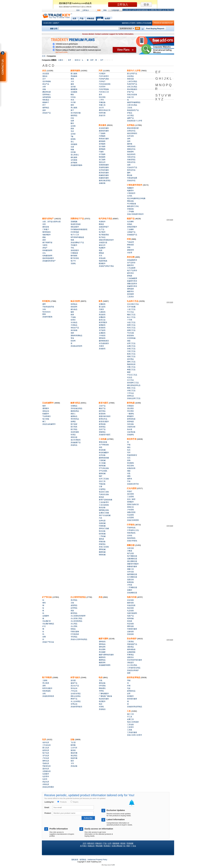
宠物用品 (102, 432)
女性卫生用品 (132, 87)
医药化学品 (131, 170)
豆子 (44, 79)
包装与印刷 (132, 597)
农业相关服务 (104, 128)
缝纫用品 (74, 115)
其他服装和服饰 (76, 165)
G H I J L (79, 60)
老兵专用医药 (76, 440)
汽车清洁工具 (104, 92)
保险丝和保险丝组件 (106, 240)
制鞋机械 (102, 555)
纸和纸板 (130, 618)
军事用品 (130, 655)
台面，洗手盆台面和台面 (52, 222)
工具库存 (130, 297)
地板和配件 (47, 235)
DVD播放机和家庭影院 (79, 229)
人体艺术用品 (132, 81)
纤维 (129, 686)
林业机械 (102, 450)
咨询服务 (102, 144)
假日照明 (130, 494)
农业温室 (46, 74)
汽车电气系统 (104, 79)
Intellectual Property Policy (97, 860)
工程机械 (102, 460)
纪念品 (130, 377)
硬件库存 (130, 273)
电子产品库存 (132, 271)
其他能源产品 (132, 235)
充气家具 (102, 330)
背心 (72, 142)
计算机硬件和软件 (135, 185)
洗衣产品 (102, 429)
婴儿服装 (74, 74)
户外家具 (102, 336)
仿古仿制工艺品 (133, 304)
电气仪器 (130, 553)
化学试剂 (130, 136)
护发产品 (130, 92)
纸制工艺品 (131, 356)
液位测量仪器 (132, 561)
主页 (74, 18)
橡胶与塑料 (104, 639)
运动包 (130, 535)
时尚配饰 (46, 301)
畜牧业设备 (103, 442)
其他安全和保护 (133, 670)
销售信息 (91, 843)
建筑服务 (102, 141)
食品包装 (130, 608)
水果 (44, 87)
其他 (101, 597)
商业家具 (102, 315)
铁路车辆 (74, 758)
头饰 (44, 309)
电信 (101, 677)
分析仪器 (130, 548)
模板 (44, 237)
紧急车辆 (74, 753)
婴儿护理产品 (132, 74)
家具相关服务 (104, 173)
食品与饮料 (75, 301)
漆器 (129, 341)
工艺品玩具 (47, 745)
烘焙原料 (74, 307)
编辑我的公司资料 (129, 23)
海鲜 (72, 333)
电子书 (73, 261)
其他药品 (74, 445)
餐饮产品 (102, 408)
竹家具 (101, 309)
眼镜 (44, 314)
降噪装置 (130, 245)
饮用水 (73, 320)
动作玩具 (46, 742)
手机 (72, 248)
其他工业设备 (104, 547)
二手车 (101, 100)
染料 (129, 141)
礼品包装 (130, 611)
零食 (72, 338)
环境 (129, 239)
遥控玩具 (46, 769)
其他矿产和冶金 (48, 642)
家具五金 (102, 320)
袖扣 (129, 447)
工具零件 (130, 727)
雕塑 (129, 372)
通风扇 (101, 539)
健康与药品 (75, 403)
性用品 (73, 435)
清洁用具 (130, 408)
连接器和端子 (104, 227)
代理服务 (102, 136)
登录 (78, 10)
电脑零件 (130, 191)
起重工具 (130, 719)
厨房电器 (130, 422)
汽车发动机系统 (105, 84)
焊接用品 (102, 544)
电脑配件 (130, 188)
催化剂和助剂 (132, 133)
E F (70, 60)
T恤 (72, 136)
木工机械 (102, 463)
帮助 (105, 10)
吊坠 (129, 473)
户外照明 (130, 510)
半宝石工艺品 (132, 375)
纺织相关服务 (132, 699)
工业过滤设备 (104, 505)
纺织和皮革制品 (134, 677)
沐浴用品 (130, 76)
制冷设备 (102, 531)
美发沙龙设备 (132, 95)
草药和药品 (75, 419)
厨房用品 (102, 427)
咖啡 (72, 312)
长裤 (72, 147)
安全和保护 (132, 639)
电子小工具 (75, 235)
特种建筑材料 (47, 250)
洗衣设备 (130, 424)
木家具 (101, 346)
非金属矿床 (47, 621)
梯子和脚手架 (47, 243)
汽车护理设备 (104, 89)
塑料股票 (130, 289)
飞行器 (73, 742)
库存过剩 (131, 257)
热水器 (130, 429)
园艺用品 (102, 411)
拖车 (72, 761)
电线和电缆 (103, 261)
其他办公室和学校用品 (79, 639)
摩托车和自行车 (105, 110)
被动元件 (102, 245)
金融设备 (102, 183)
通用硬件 (46, 408)
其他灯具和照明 (133, 520)
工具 (129, 711)
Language (115, 10)
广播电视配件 (104, 694)
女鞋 (44, 694)
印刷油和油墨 (132, 178)
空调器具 (130, 406)
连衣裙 (73, 87)
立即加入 (86, 10)
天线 (101, 680)
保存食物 (74, 330)
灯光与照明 (132, 488)
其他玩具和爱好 (48, 787)
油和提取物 (47, 97)
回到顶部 (170, 220)
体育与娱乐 (75, 677)
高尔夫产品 (75, 686)
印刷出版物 (75, 632)
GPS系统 (102, 686)
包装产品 (130, 616)
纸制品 (73, 629)
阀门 (44, 422)
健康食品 (74, 416)
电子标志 (102, 237)
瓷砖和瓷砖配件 (48, 258)
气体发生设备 (104, 494)
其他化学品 (131, 181)
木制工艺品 (131, 391)
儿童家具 (102, 312)
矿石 (44, 626)
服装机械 (102, 473)
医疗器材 (74, 424)
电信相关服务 (104, 699)
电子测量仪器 (132, 556)
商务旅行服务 (104, 139)
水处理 (130, 253)
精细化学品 (131, 149)
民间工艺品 (131, 328)
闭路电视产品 (132, 644)
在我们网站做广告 (119, 846)
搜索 (137, 28)
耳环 (129, 453)
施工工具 (130, 714)
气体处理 (130, 242)
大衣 (72, 81)
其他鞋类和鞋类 (48, 696)
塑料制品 (102, 644)
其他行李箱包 (132, 541)
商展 (99, 10)
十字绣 (130, 320)
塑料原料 (102, 647)
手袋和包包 (131, 528)
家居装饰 (130, 336)
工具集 (130, 730)
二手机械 (102, 536)
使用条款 (83, 860)
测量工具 (130, 569)
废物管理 (130, 250)
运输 (73, 739)
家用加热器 (131, 419)
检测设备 (130, 582)
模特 (72, 105)
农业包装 (130, 600)
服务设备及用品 (105, 181)
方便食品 (74, 325)
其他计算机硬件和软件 (135, 214)
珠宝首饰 (130, 466)
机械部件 (46, 414)
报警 (129, 673)
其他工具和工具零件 (135, 735)
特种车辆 (102, 113)
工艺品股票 (131, 268)
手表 (129, 481)
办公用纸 (74, 626)
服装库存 (130, 265)
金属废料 (46, 616)
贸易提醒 (130, 843)
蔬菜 (44, 110)
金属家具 (102, 333)
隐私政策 (75, 860)
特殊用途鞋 (47, 691)
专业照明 (130, 515)
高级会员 (91, 846)
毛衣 (72, 131)
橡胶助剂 (102, 657)
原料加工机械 (104, 528)
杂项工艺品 (131, 349)
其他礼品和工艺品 (134, 398)
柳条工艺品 (131, 388)
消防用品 (130, 647)
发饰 (129, 460)
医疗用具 (74, 427)
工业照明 (130, 497)
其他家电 (130, 435)
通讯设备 (102, 683)
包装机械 (102, 523)
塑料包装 (130, 626)
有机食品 (46, 100)
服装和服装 (75, 71)
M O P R (92, 60)
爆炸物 (130, 144)
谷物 (44, 89)
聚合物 (130, 175)
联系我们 (107, 846)
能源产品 (131, 219)
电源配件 (102, 248)
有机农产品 (75, 328)
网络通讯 (102, 688)
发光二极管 (131, 499)
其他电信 (102, 709)
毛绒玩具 (46, 763)
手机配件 (74, 245)
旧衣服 (73, 152)
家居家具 (102, 328)
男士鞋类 (46, 683)
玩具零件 (46, 777)
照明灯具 (130, 507)
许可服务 (102, 154)
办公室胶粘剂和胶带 (78, 616)
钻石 (129, 450)
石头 (44, 253)
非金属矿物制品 (48, 624)
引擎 (101, 487)
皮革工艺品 (131, 343)
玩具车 (45, 779)
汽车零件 (102, 87)
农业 (44, 71)
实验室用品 (131, 160)
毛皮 (129, 688)
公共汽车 (74, 748)
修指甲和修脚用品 (134, 102)
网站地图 (99, 846)
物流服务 (102, 157)
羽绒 (129, 680)
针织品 (73, 97)
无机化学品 (131, 157)
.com (96, 862)
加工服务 (102, 160)
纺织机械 (102, 534)
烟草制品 (46, 108)
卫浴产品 (102, 406)
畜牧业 (45, 76)
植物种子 (46, 102)
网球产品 (74, 699)
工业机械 (103, 439)
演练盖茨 (130, 663)
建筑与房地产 (48, 219)
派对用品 (130, 359)
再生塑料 (102, 649)
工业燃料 (130, 229)
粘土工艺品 (131, 317)
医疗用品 (74, 429)
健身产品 (74, 683)
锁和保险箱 (131, 649)
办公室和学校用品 (78, 597)
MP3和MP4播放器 (77, 237)
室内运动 (74, 688)
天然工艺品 (131, 351)
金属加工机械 (104, 513)
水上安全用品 (132, 665)
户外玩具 (46, 758)
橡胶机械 (102, 552)
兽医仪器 (74, 437)
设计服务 (102, 146)
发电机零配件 (132, 227)
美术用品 (74, 600)
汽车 (101, 71)
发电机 (130, 224)
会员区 (108, 18)
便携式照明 (131, 512)
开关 (101, 256)
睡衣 (72, 123)
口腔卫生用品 (132, 105)
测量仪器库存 (132, 284)
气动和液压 (47, 416)
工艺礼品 (130, 393)
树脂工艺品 (131, 370)
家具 (101, 301)
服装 (72, 84)
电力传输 (46, 419)
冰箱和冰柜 (131, 427)
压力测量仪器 (132, 577)
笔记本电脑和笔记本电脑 (136, 198)
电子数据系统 (104, 235)
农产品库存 (131, 263)
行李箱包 (131, 525)
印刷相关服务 (132, 629)
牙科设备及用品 (76, 408)
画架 (72, 611)
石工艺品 (130, 380)
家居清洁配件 (104, 422)
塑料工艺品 (131, 362)
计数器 (130, 551)
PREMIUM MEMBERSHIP (163, 23)
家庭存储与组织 (105, 416)
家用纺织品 (131, 691)
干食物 (73, 317)
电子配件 (102, 232)
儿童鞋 (45, 680)
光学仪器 (130, 572)
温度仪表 (130, 580)
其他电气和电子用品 (106, 266)
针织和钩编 (131, 338)
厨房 (44, 240)
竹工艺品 (130, 312)
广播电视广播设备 (106, 696)
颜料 (129, 173)
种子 (44, 105)
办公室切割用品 (76, 621)
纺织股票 (130, 294)
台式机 (130, 196)
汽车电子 (102, 81)
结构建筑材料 (47, 256)
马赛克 (45, 245)
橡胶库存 (130, 291)
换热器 (101, 497)
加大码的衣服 (76, 113)
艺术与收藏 (131, 307)
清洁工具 (102, 481)
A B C (61, 60)
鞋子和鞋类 (47, 677)
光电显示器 (103, 243)
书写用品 (74, 637)
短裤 (72, 121)
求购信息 (91, 18)
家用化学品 (103, 419)
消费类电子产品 (77, 219)
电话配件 (102, 701)
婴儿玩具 (46, 748)
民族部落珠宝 (132, 455)
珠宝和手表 (132, 439)
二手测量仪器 (132, 587)
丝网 (44, 637)
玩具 (44, 739)
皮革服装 (74, 163)
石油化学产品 (132, 167)
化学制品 (131, 125)
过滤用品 (102, 489)
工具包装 (130, 725)
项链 (129, 471)
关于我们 (83, 846)
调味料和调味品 (76, 336)
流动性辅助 (75, 432)
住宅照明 (130, 518)
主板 (72, 603)
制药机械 (102, 466)
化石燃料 (130, 222)
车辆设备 (102, 102)
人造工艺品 (131, 309)
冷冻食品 (74, 322)
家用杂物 (102, 424)
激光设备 (102, 508)
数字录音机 (75, 258)
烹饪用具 (130, 411)
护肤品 (130, 113)
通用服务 (102, 149)
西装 (72, 129)
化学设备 (102, 455)
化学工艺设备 (104, 479)
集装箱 (73, 750)
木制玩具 (46, 784)
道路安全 (130, 657)
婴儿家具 (102, 307)
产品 (82, 18)
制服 (72, 150)
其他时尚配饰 (47, 317)
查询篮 (123, 843)
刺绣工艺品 (131, 325)
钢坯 (44, 603)
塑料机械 (102, 549)
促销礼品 (130, 396)
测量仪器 (131, 545)
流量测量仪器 (132, 559)
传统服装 (74, 144)
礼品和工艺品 (133, 301)
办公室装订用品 (76, 618)
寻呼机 (101, 691)
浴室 (44, 224)
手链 (129, 445)
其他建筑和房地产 (49, 261)
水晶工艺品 (131, 322)
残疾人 (73, 414)
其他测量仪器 (132, 593)
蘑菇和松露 (47, 92)
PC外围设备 (132, 204)
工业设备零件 (104, 502)
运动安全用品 (76, 694)
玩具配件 (46, 774)
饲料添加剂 (131, 146)
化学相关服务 (104, 170)
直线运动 (46, 411)
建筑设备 (46, 227)
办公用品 (74, 624)
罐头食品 (74, 309)
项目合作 (102, 162)
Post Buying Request (155, 28)
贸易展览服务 (104, 165)
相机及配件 (75, 227)
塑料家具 (102, 338)
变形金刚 (102, 258)
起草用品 (74, 608)
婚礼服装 (74, 157)
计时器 (130, 585)
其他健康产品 (76, 442)
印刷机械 (102, 526)
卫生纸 (130, 108)
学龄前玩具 (47, 766)
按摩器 (73, 422)
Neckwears (46, 312)
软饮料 (73, 341)
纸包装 (130, 621)
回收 (129, 247)
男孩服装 (74, 76)
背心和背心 (75, 155)
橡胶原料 (102, 663)
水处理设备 (131, 432)
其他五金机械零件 (49, 424)
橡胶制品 (102, 660)
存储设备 (130, 209)
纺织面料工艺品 (133, 383)
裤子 (72, 110)
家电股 (130, 276)
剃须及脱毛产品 (133, 110)
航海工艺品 (131, 354)
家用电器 (131, 403)
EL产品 (102, 229)
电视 (72, 240)
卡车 (72, 763)
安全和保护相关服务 (135, 660)
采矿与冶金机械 (105, 515)
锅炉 (101, 476)
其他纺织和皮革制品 (135, 707)
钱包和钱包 (131, 538)
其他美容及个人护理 (135, 121)
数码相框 (74, 256)
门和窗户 (46, 229)
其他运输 (74, 766)
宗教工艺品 (131, 367)
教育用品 (74, 613)
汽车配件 (102, 74)
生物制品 (74, 406)
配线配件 (102, 263)
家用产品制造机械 (106, 500)
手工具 (130, 717)
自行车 (101, 108)
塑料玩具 (46, 761)
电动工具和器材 (133, 722)
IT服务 (101, 152)
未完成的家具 (104, 343)
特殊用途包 (131, 533)
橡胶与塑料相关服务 (106, 655)
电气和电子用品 (106, 219)
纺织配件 (130, 696)
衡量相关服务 (132, 566)
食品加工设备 (104, 492)
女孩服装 (74, 92)
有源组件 (102, 222)
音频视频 (74, 222)
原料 (44, 686)
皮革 (129, 694)
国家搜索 (116, 843)
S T (107, 60)
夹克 (72, 100)
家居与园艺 (104, 403)
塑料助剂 (102, 642)
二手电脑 (130, 212)
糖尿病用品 (75, 411)
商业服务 (103, 125)
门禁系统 (130, 642)
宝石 (129, 458)
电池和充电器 (76, 224)
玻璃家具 (102, 325)
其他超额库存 (132, 260)
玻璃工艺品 (131, 330)
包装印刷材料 (132, 613)
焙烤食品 (74, 304)
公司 (99, 18)
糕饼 (72, 315)
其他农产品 (47, 113)
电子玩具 (46, 753)
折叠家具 (102, 317)
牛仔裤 (73, 102)
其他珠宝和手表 (133, 484)
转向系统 (102, 97)
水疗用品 (130, 115)
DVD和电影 (75, 232)
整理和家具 (47, 232)
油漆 (129, 165)
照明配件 (130, 502)
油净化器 (102, 521)
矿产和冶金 (47, 597)
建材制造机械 (104, 458)
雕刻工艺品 (131, 315)
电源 (101, 250)
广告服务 (102, 133)
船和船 (73, 745)
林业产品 (46, 84)
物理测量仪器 (132, 574)
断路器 (101, 224)
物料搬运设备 (104, 510)
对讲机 (101, 707)
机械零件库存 (132, 281)
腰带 (44, 304)
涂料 (129, 139)
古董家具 (102, 304)
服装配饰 (74, 89)
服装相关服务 (104, 131)
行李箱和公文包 (133, 530)
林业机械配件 (104, 453)
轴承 (44, 406)
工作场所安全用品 (134, 668)
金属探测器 (131, 652)
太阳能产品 (131, 232)
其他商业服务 (104, 167)
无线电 (73, 263)
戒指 (129, 476)
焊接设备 (102, 542)
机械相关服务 (104, 175)
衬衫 (72, 118)
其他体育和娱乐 (76, 707)
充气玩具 (46, 756)
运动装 (73, 126)
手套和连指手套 (48, 307)
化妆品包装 (131, 605)
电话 (101, 704)
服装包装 (130, 603)
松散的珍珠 (131, 468)
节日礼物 (130, 333)
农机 (101, 447)
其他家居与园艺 (105, 435)
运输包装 (130, 632)
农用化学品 (131, 131)
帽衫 (72, 95)
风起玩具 (46, 782)
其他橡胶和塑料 (105, 665)
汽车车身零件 (104, 76)
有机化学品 (131, 162)
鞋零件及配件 (47, 688)
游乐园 (73, 680)
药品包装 (130, 624)
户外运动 (74, 691)
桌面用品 (74, 605)
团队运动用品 (76, 696)
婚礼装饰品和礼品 (134, 385)
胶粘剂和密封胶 (133, 128)
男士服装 (74, 108)
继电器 (101, 253)
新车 (101, 95)
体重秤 (130, 590)
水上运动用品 (76, 701)
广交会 (133, 846)
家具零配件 (103, 322)
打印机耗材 (75, 634)
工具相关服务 (132, 732)
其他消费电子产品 (77, 243)
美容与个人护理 (134, 71)
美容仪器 (130, 79)
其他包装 (130, 634)
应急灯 (130, 491)
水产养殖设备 (104, 445)
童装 (72, 79)
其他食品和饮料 (76, 346)
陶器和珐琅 (131, 364)
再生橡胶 (102, 652)
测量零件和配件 (133, 564)
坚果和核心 (47, 95)
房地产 (45, 248)
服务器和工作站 (133, 206)
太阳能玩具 (47, 771)
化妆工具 (130, 97)
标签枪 (73, 139)
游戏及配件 (75, 250)
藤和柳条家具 (104, 341)
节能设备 (102, 484)
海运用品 (74, 756)
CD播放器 (74, 253)
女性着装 (74, 160)
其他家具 (102, 349)
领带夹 (130, 479)
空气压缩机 (103, 471)
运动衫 (73, 134)
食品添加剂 (131, 154)
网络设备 (130, 201)
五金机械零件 (48, 403)
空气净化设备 (104, 468)
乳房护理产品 (132, 84)
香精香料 (130, 152)
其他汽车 (102, 115)
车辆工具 (102, 105)
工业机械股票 (132, 278)
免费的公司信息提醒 (144, 23)
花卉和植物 (47, 81)
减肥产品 (130, 118)
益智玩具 (46, 750)
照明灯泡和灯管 (133, 504)
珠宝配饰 (130, 463)
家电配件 (130, 416)
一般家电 (130, 414)
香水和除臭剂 (132, 89)
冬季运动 (74, 704)
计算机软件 (131, 193)
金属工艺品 (131, 346)
